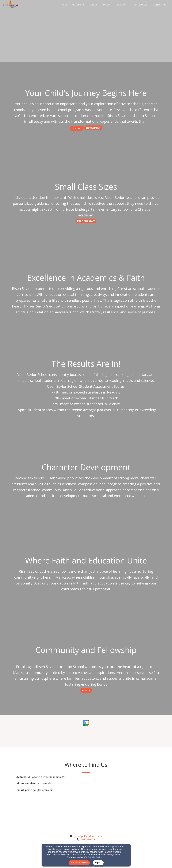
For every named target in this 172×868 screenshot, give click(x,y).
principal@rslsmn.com (88, 836)
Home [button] (64, 5)
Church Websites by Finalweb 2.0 (86, 867)
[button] (77, 128)
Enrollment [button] (93, 128)
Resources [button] (123, 5)
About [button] (95, 5)
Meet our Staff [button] (86, 221)
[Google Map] (121, 797)
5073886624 (88, 839)
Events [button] (108, 5)
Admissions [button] (79, 5)
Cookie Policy (95, 857)
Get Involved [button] (141, 5)
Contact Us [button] (160, 5)
